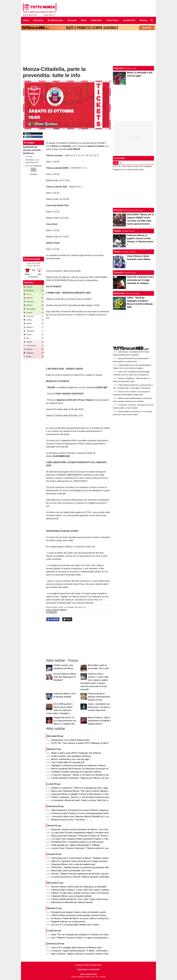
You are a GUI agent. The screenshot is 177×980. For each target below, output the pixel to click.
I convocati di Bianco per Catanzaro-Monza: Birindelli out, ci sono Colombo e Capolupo (91, 816)
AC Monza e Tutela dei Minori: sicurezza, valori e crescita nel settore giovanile (87, 918)
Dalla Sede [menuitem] (96, 20)
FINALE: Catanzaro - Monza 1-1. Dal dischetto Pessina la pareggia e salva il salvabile (91, 797)
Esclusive (118, 210)
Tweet (67, 619)
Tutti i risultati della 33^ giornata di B (68, 762)
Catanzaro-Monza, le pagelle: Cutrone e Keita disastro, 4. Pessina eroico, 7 (86, 794)
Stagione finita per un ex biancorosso (68, 922)
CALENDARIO (94, 970)
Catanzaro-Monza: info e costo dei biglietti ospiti (73, 864)
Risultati (33, 174)
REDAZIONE (82, 970)
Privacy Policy (96, 965)
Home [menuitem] (26, 20)
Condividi (53, 619)
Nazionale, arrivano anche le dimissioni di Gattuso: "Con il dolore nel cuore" (86, 829)
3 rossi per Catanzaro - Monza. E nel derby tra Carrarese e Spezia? (82, 775)
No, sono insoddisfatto (34, 166)
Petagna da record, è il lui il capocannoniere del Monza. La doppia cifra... (65, 721)
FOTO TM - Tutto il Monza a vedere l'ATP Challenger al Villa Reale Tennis (85, 743)
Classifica (29, 283)
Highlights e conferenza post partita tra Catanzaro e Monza (78, 765)
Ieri (121, 163)
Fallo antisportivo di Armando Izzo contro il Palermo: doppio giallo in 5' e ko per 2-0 (89, 810)
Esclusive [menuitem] (38, 20)
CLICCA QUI (101, 387)
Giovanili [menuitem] (72, 20)
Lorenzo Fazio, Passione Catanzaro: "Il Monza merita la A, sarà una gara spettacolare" (91, 848)
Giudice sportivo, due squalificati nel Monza (71, 756)
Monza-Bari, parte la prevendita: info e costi (71, 871)
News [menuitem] (84, 20)
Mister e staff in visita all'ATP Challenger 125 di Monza (76, 753)
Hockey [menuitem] (143, 20)
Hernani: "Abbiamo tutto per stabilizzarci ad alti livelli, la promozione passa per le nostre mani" (94, 874)
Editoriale (118, 68)
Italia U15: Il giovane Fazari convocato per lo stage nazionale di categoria (85, 861)
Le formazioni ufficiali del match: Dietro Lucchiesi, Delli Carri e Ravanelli (84, 800)
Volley (117, 252)
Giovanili (118, 273)
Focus (55, 607)
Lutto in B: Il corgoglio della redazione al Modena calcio (77, 948)
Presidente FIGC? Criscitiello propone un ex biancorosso (77, 842)
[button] (33, 170)
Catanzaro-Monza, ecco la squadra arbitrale (71, 896)
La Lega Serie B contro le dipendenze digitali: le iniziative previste (81, 833)
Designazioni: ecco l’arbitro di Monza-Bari (70, 740)
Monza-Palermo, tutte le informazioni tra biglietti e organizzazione (99, 721)
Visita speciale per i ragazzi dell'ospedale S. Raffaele (76, 845)
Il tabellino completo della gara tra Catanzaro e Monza (76, 772)
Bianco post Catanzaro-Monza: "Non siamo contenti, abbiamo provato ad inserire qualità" (92, 791)
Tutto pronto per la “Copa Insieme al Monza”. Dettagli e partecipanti (82, 858)
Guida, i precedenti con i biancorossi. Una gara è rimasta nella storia (99, 707)
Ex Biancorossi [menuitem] (55, 20)
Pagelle (117, 231)
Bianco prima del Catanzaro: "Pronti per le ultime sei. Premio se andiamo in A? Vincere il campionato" (98, 836)
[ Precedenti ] (33, 277)
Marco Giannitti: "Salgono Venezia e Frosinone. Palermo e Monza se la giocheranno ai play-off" (95, 954)
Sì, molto (29, 157)
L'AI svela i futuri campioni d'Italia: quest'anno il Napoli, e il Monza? (82, 839)
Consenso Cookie (82, 965)
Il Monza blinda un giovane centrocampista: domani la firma (99, 697)
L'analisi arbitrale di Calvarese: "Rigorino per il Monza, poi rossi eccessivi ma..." (88, 778)
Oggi (116, 163)
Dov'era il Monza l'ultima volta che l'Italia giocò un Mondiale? (65, 677)
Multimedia (119, 293)
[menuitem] (152, 20)
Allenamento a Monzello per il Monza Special (72, 902)
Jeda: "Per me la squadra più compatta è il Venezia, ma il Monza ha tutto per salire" (90, 935)
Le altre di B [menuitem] (129, 20)
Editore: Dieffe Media (88, 974)
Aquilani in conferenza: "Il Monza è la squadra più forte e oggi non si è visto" (86, 788)
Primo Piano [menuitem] (112, 20)
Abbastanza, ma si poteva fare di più (32, 161)
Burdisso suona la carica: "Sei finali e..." (70, 820)
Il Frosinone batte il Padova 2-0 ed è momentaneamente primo (80, 813)
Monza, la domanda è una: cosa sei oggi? (70, 759)
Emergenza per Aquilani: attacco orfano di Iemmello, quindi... (79, 912)
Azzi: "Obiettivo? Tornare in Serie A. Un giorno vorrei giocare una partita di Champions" (91, 938)
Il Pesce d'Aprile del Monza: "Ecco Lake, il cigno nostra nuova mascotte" (84, 899)
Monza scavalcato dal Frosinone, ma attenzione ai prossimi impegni (82, 769)
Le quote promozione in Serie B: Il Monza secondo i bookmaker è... (82, 877)
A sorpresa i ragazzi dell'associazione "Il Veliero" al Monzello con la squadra (86, 951)
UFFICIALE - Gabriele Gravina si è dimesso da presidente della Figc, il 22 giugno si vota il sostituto (97, 867)
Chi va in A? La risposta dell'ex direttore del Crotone (75, 925)
